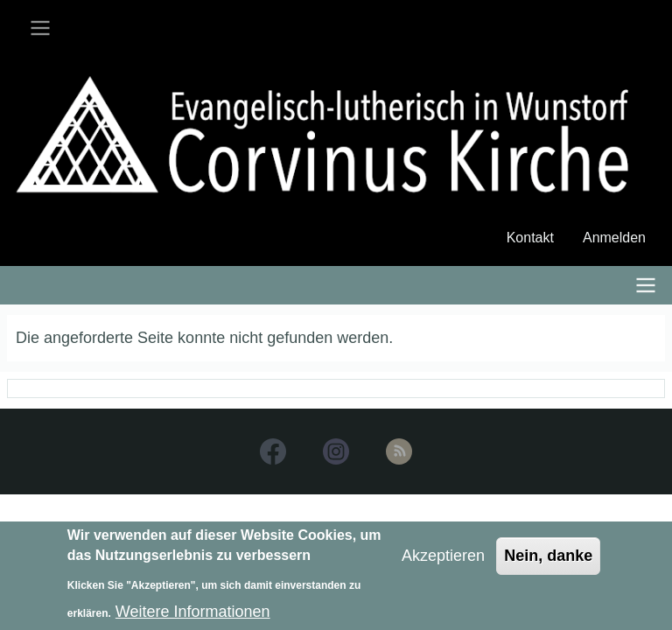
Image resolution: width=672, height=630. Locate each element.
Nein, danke (548, 562)
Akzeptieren (443, 562)
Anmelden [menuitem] (614, 238)
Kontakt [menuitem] (530, 238)
